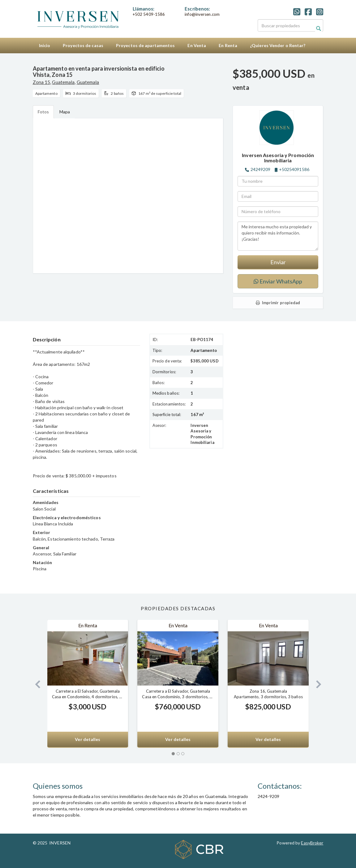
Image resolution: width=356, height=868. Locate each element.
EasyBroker (312, 843)
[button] (35, 684)
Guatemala (63, 82)
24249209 (261, 169)
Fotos (43, 112)
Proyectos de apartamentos (146, 45)
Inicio (45, 45)
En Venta (197, 45)
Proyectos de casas (83, 45)
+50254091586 (294, 169)
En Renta (228, 45)
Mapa (65, 112)
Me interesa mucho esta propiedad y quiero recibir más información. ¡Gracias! (278, 236)
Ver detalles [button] (88, 739)
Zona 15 (42, 82)
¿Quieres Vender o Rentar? (278, 45)
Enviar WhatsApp (278, 281)
